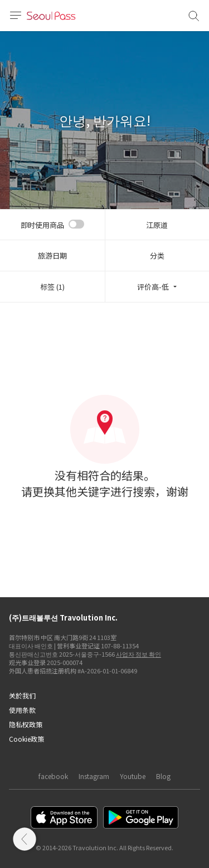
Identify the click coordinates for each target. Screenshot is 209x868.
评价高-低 (153, 287)
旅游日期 (52, 256)
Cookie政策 (26, 739)
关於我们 (22, 695)
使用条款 (22, 710)
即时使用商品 (42, 225)
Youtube (133, 776)
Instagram (94, 776)
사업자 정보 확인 (138, 654)
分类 (157, 256)
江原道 (157, 225)
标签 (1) (52, 287)
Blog (163, 776)
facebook (53, 776)
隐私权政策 (26, 724)
